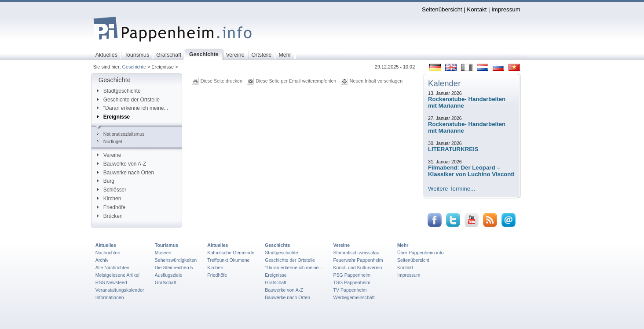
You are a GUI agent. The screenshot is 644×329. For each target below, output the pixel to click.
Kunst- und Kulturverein (357, 268)
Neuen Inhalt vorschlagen (376, 81)
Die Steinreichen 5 (174, 268)
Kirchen (109, 199)
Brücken (110, 216)
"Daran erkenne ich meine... (133, 108)
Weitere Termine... (452, 189)
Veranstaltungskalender (120, 290)
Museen (163, 253)
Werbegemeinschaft (354, 297)
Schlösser (112, 190)
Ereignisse (113, 117)
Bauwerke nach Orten (125, 173)
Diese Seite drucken (221, 81)
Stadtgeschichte (119, 91)
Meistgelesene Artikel (117, 275)
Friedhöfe (111, 207)
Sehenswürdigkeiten (176, 260)
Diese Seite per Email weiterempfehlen (296, 81)
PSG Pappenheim (352, 275)
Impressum (506, 9)
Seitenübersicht (442, 9)
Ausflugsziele (169, 275)
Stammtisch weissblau (356, 253)
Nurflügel (109, 141)
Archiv (102, 260)
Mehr (403, 245)
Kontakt (477, 9)
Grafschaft (166, 282)
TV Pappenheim (350, 290)
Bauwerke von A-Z (122, 164)
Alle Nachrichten (112, 268)
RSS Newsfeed (111, 282)
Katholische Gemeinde (231, 253)
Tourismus (166, 245)
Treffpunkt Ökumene (228, 260)
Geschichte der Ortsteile (128, 100)
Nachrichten (108, 253)
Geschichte (134, 67)
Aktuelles (106, 245)
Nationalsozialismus (121, 134)
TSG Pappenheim (351, 282)
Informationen (110, 297)
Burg (106, 181)
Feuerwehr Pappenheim (358, 260)
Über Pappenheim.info (421, 253)
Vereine (109, 155)
